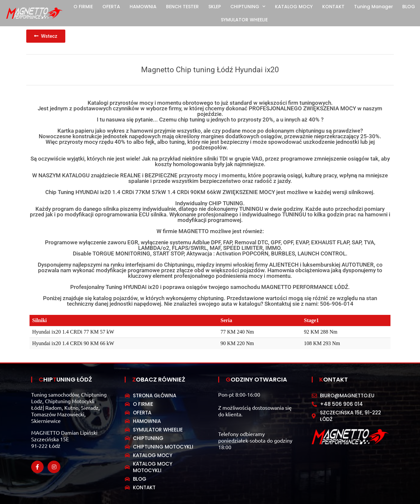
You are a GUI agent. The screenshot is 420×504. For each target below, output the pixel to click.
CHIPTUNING (248, 7)
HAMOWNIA (143, 7)
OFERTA (111, 7)
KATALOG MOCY (294, 7)
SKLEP (215, 7)
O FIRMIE (83, 7)
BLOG (409, 7)
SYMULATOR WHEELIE (244, 20)
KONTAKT (333, 7)
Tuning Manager (374, 7)
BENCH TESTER (182, 7)
